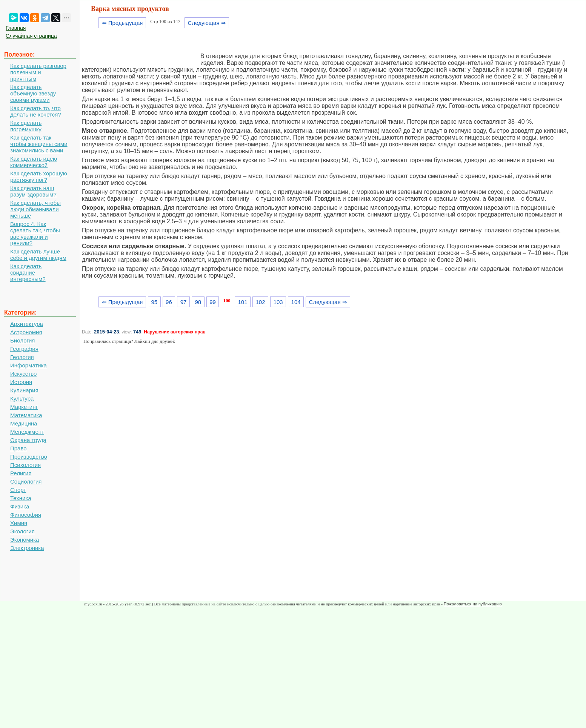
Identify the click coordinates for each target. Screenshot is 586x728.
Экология (22, 531)
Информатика (28, 365)
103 (278, 302)
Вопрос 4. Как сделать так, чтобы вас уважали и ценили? (35, 233)
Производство (29, 457)
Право (18, 448)
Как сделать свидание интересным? (28, 273)
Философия (26, 515)
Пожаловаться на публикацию (473, 604)
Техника (21, 498)
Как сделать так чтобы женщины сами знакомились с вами (39, 144)
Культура (22, 399)
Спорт (18, 490)
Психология (25, 465)
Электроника (27, 548)
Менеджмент (27, 432)
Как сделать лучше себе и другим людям (38, 255)
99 (213, 302)
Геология (22, 357)
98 (198, 302)
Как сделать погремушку (26, 126)
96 (169, 302)
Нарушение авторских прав (175, 332)
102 (261, 302)
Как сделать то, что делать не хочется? (36, 111)
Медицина (24, 423)
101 (242, 302)
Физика (20, 506)
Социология (26, 481)
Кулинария (24, 390)
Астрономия (26, 332)
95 (154, 302)
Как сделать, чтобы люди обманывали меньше (35, 209)
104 (296, 302)
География (24, 349)
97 (184, 302)
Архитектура (27, 324)
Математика (26, 415)
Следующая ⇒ (207, 23)
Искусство (23, 374)
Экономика (25, 540)
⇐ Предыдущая (122, 23)
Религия (21, 473)
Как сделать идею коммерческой (34, 162)
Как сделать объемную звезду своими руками (33, 93)
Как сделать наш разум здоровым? (33, 191)
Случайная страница (31, 36)
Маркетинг (24, 407)
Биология (22, 340)
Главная (16, 28)
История (21, 382)
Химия (19, 523)
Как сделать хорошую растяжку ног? (39, 177)
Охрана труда (28, 440)
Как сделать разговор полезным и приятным (38, 72)
